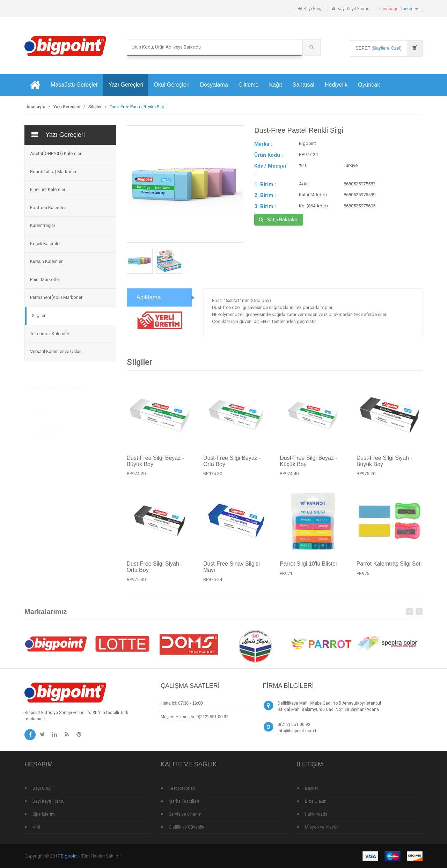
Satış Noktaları (279, 220)
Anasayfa (36, 107)
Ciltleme (249, 85)
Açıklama (149, 301)
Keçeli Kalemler (45, 244)
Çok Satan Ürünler (47, 422)
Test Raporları (182, 788)
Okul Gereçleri (171, 85)
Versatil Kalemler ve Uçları (56, 351)
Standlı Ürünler (43, 436)
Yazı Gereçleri (126, 85)
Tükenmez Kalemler (50, 334)
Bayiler (312, 788)
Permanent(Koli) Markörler (56, 297)
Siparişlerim (44, 814)
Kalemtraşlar (43, 225)
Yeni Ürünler (41, 408)
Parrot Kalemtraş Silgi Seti (389, 567)
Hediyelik (336, 85)
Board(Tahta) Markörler (53, 172)
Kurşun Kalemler (46, 261)
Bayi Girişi (313, 9)
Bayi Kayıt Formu (353, 9)
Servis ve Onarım (185, 814)
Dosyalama (214, 85)
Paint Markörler (45, 279)
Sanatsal (303, 85)
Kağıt (275, 85)
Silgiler (95, 107)
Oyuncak (369, 85)
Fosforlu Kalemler (48, 208)
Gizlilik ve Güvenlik (186, 827)
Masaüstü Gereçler (74, 85)
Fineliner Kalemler (48, 189)
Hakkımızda (316, 814)
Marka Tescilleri (184, 801)
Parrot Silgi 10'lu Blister (309, 567)
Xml (36, 827)
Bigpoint (69, 856)
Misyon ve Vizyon (322, 827)
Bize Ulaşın (316, 801)
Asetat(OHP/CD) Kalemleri (56, 153)
